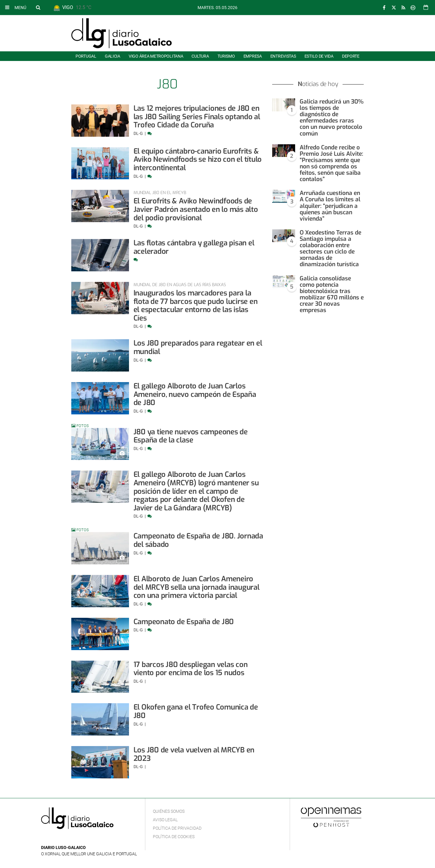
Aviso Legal (165, 820)
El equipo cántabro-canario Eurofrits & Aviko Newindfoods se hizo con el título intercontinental (198, 160)
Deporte (351, 56)
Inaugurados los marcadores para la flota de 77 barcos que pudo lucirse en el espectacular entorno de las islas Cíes (196, 306)
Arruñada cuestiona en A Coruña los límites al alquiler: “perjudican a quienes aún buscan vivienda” (330, 206)
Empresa (253, 56)
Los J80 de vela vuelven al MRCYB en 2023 (194, 754)
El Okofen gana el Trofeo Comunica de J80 (196, 711)
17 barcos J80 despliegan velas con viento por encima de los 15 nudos (191, 669)
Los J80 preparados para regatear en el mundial (198, 347)
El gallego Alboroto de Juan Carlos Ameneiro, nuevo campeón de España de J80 (195, 394)
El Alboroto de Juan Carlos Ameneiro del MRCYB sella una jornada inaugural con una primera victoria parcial (197, 587)
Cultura (200, 56)
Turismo (226, 56)
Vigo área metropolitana (156, 56)
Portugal (86, 56)
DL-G (139, 133)
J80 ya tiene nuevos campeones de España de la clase (191, 436)
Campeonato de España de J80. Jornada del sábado (198, 540)
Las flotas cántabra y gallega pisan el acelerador (194, 247)
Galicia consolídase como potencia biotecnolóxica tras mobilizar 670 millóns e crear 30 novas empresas (332, 294)
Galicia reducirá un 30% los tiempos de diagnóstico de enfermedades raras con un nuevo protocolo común (332, 118)
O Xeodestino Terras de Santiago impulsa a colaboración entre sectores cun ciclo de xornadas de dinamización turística (330, 249)
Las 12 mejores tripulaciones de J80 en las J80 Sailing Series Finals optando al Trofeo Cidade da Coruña (197, 117)
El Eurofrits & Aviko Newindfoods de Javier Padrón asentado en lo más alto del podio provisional (196, 209)
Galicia (113, 56)
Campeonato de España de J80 (184, 622)
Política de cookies (174, 837)
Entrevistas (283, 56)
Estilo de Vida (319, 56)
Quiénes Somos (169, 811)
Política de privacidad (177, 828)
